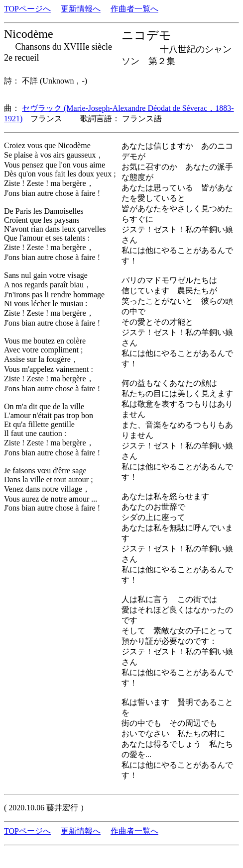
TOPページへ (27, 9)
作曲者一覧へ (134, 9)
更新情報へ (81, 9)
